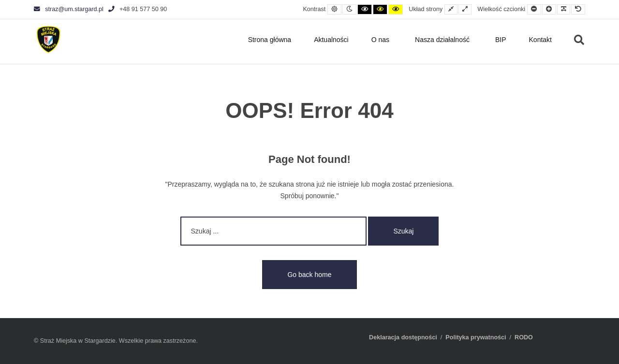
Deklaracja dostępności (403, 337)
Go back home (309, 275)
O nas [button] (380, 40)
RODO (524, 337)
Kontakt (540, 40)
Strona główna (270, 40)
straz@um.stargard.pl (69, 9)
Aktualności (331, 40)
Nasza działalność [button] (442, 40)
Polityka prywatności (476, 337)
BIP (501, 40)
